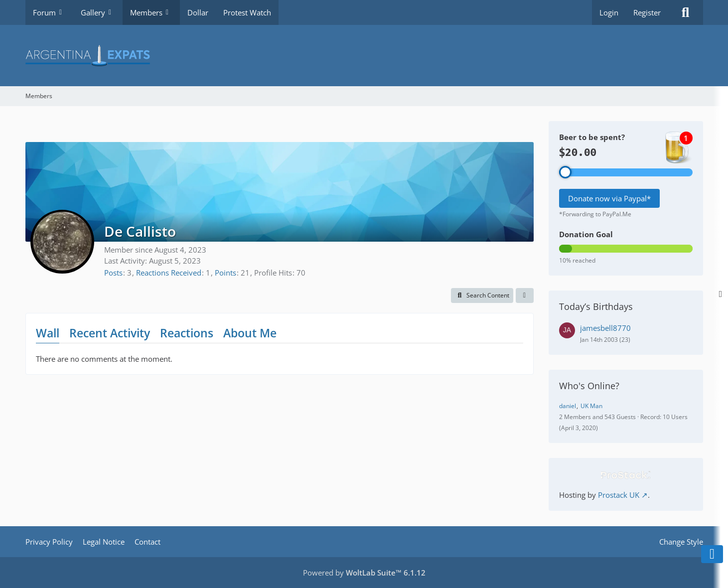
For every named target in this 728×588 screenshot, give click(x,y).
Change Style (681, 542)
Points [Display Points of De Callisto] (225, 273)
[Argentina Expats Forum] (364, 56)
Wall (48, 333)
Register (647, 12)
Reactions (187, 333)
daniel (568, 406)
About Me (250, 333)
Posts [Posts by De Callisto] (113, 273)
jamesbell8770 (605, 328)
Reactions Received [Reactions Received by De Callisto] (169, 273)
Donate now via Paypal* (609, 198)
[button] (482, 295)
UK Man (591, 406)
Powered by (364, 573)
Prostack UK (619, 495)
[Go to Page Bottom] (712, 554)
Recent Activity (110, 333)
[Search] (686, 12)
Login (609, 12)
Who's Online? (589, 386)
